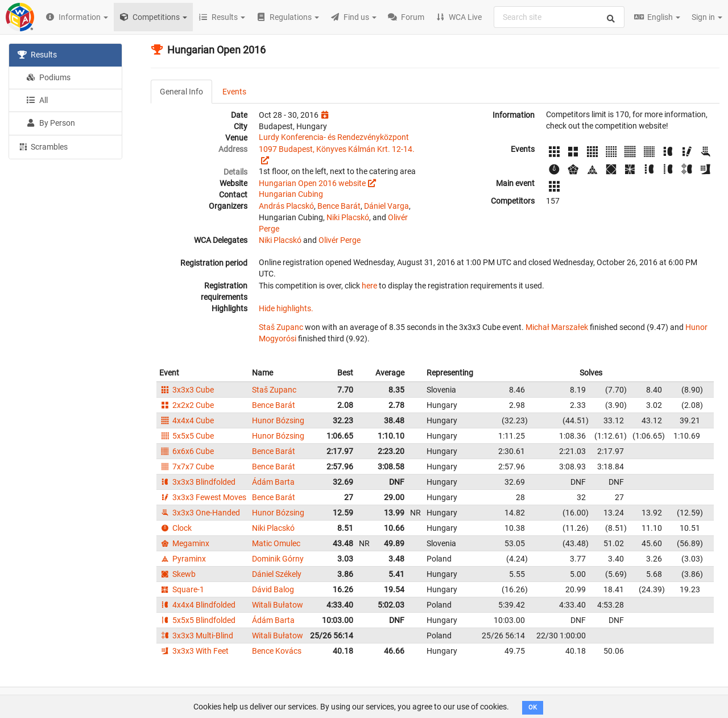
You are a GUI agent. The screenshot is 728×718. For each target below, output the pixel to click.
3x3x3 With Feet (194, 651)
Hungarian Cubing (291, 194)
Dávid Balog (273, 589)
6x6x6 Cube (187, 451)
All (37, 100)
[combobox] (559, 17)
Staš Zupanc (281, 327)
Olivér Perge (340, 240)
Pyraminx (183, 559)
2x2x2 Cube (187, 405)
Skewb (177, 574)
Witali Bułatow (278, 605)
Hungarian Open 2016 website (312, 183)
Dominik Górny (278, 559)
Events (234, 92)
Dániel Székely (277, 574)
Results (37, 55)
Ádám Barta (273, 482)
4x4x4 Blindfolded (197, 605)
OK (533, 707)
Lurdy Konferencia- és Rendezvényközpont (334, 137)
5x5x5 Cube (187, 436)
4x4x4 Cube (187, 420)
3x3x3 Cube (187, 390)
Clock (175, 528)
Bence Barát (339, 206)
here (369, 286)
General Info (181, 92)
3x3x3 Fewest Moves (203, 497)
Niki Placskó (348, 217)
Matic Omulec (276, 543)
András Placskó (286, 206)
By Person (51, 123)
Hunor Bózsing (278, 420)
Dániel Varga (386, 206)
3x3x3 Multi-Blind (196, 636)
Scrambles (43, 146)
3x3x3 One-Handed (200, 513)
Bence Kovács (277, 651)
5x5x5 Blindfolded (197, 620)
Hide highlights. (286, 308)
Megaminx (184, 543)
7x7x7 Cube (187, 467)
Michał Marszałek (557, 327)
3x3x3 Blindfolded (197, 482)
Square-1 (182, 589)
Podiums (48, 77)
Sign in (707, 17)
